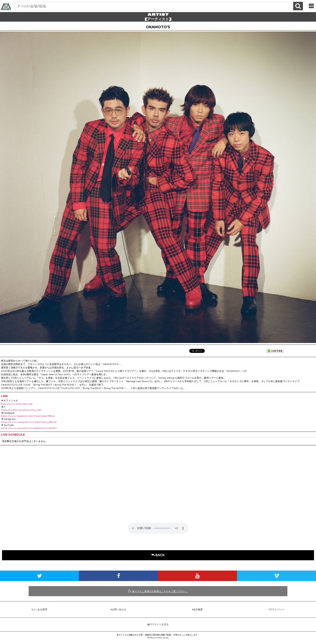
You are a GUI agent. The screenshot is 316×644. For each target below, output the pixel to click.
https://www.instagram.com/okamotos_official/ (29, 422)
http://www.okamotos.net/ (17, 404)
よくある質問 (40, 609)
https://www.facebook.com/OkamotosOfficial (28, 416)
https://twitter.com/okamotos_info (21, 410)
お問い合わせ (119, 609)
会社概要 (198, 609)
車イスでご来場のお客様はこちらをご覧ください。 (158, 591)
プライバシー (277, 609)
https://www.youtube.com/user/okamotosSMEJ (29, 428)
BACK (158, 555)
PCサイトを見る (158, 624)
